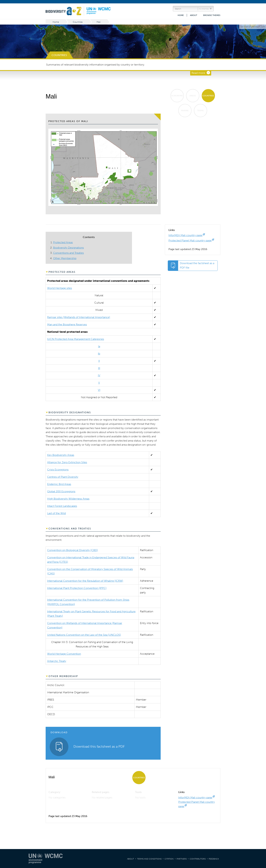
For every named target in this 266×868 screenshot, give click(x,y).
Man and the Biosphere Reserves (67, 324)
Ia (99, 346)
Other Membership (65, 258)
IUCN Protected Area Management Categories (76, 339)
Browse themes (212, 15)
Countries (78, 22)
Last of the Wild (56, 513)
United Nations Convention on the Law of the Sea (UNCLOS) (84, 635)
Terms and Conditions (149, 859)
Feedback (214, 859)
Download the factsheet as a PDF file (197, 265)
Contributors (198, 859)
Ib (99, 354)
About (194, 15)
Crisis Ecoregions (58, 470)
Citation (169, 859)
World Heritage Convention (64, 654)
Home (181, 15)
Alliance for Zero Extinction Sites (67, 462)
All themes (204, 9)
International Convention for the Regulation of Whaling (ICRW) (85, 581)
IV (99, 375)
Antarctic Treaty (57, 661)
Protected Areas (63, 242)
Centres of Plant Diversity (63, 477)
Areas (193, 96)
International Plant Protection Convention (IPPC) (77, 588)
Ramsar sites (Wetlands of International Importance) (79, 317)
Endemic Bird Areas (59, 484)
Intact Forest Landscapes (62, 506)
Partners (182, 859)
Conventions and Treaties (68, 253)
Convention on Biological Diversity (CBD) (73, 550)
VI (99, 390)
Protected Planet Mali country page (190, 240)
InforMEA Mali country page (185, 235)
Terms (200, 111)
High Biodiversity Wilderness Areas (68, 499)
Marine (185, 111)
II (99, 361)
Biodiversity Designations (68, 248)
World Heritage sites (60, 288)
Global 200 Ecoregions (61, 491)
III (99, 368)
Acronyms (177, 96)
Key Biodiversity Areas (61, 455)
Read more (198, 73)
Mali (99, 22)
